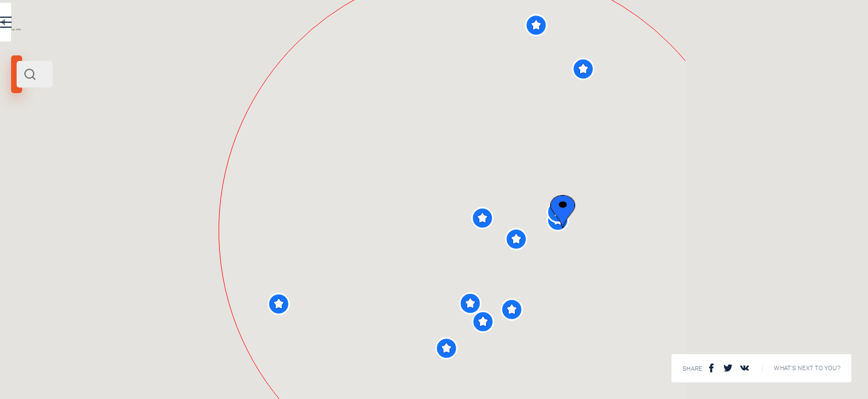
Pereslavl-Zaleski (43, 151)
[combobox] (194, 74)
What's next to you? (807, 368)
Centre (84, 151)
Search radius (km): (38, 183)
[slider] (50, 201)
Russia (106, 151)
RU (308, 24)
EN (332, 24)
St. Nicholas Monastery (201, 311)
